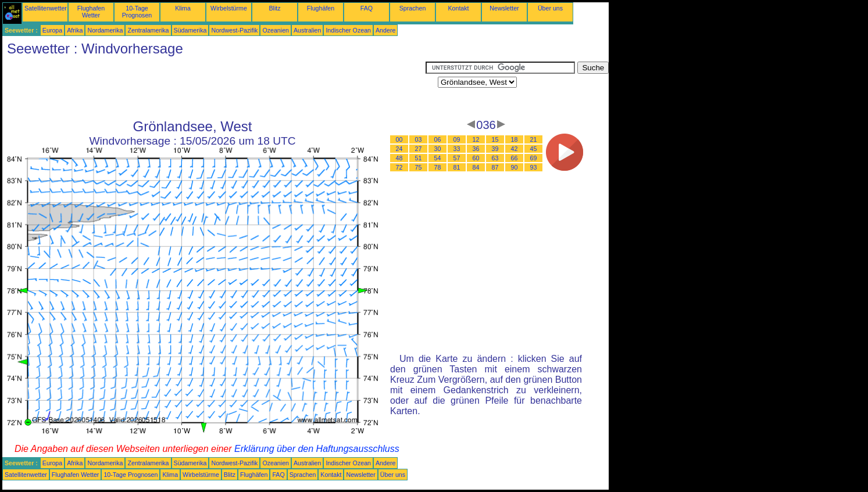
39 (495, 149)
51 (419, 158)
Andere (385, 30)
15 (495, 139)
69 (534, 158)
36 (476, 149)
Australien (307, 30)
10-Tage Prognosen (137, 12)
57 (457, 158)
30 (438, 149)
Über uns (550, 8)
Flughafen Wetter (91, 12)
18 (515, 139)
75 (419, 167)
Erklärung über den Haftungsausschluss (317, 449)
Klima (183, 8)
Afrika (75, 30)
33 (457, 149)
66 (515, 158)
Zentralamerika (148, 30)
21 (534, 139)
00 (399, 139)
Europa (52, 30)
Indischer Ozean (348, 30)
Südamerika (190, 30)
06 (438, 139)
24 (399, 149)
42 (515, 149)
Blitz (274, 8)
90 (515, 167)
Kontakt (458, 8)
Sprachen (413, 8)
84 (476, 167)
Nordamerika (105, 30)
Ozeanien (276, 30)
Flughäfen (321, 8)
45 (534, 149)
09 (457, 139)
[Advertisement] (214, 88)
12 (476, 139)
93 (534, 167)
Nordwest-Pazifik (234, 30)
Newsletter (504, 8)
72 (399, 167)
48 (399, 158)
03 (419, 139)
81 (457, 167)
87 (495, 167)
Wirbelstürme (229, 8)
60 (476, 158)
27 (419, 149)
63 (495, 158)
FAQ (367, 8)
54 (438, 158)
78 (438, 167)
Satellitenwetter (46, 8)
